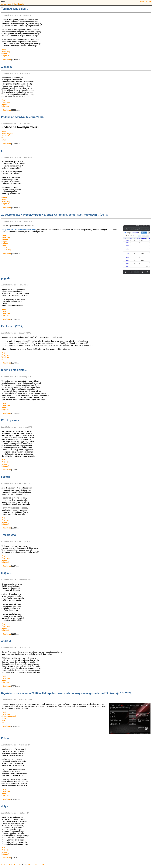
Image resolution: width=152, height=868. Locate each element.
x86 (3, 138)
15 (43, 865)
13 (36, 865)
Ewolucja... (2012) (12, 326)
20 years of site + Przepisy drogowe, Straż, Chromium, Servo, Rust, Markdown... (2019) (55, 215)
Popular (21, 4)
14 (40, 865)
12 (33, 865)
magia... (6, 573)
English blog (6, 250)
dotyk (5, 806)
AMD (3, 720)
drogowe (5, 242)
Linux (4, 140)
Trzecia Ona (8, 535)
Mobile (148, 2)
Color (142, 2)
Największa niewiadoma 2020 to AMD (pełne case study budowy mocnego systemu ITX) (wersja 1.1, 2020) (67, 693)
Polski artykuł (7, 134)
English (4, 248)
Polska (5, 738)
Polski (15, 4)
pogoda (6, 278)
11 (29, 865)
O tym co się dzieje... (14, 370)
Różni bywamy (10, 420)
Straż (4, 246)
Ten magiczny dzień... (15, 9)
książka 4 (5, 56)
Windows (5, 136)
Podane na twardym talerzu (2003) (22, 117)
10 (26, 865)
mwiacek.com (6, 4)
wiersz (4, 54)
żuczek (5, 477)
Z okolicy (7, 67)
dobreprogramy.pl (9, 716)
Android (5, 240)
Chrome (5, 244)
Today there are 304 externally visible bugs (19, 230)
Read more (7, 60)
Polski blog (6, 52)
